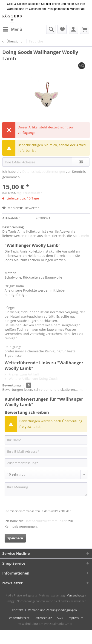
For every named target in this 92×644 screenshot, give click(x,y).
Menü (12, 29)
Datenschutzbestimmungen (44, 172)
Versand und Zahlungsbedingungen (52, 610)
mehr (85, 236)
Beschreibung (13, 227)
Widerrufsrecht (19, 618)
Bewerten (29, 208)
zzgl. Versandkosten (29, 193)
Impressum (75, 618)
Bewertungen (13, 385)
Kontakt (17, 610)
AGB (60, 618)
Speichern (15, 538)
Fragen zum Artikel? (22, 374)
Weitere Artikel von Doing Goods (32, 379)
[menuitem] (12, 29)
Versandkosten (76, 595)
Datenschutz (43, 618)
